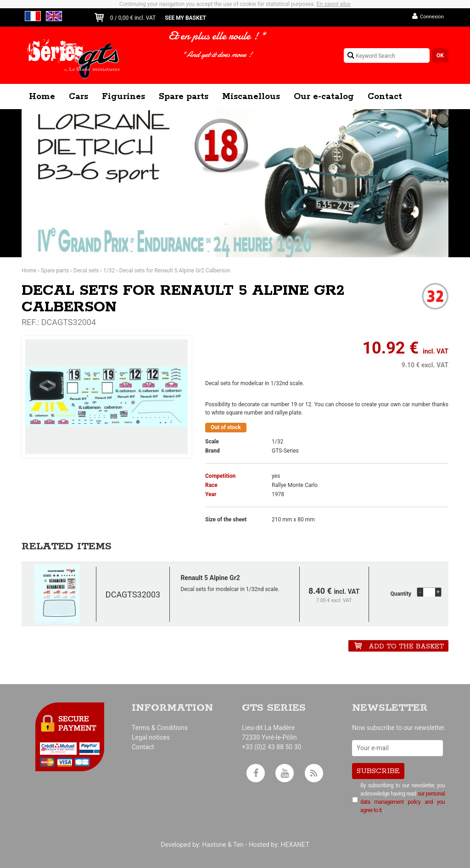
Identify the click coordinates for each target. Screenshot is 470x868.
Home (42, 97)
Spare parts (184, 97)
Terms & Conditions (160, 728)
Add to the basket (406, 647)
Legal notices (151, 737)
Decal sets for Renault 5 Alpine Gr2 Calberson (175, 271)
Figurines (123, 97)
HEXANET (295, 845)
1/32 (109, 271)
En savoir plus (334, 4)
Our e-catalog (324, 97)
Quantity (401, 594)
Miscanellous (251, 97)
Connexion (432, 17)
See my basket (185, 18)
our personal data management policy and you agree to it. (403, 802)
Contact (385, 97)
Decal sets (86, 271)
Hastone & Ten (223, 845)
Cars (78, 97)
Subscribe (378, 771)
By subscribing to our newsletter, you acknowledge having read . (403, 798)
